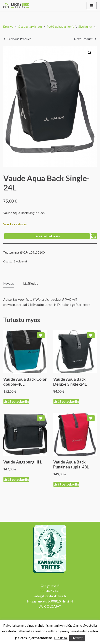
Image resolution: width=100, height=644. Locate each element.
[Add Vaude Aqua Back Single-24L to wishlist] (94, 236)
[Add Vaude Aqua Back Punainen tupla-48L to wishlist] (91, 418)
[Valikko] (92, 6)
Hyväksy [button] (77, 638)
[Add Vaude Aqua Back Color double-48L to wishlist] (41, 335)
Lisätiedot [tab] (31, 283)
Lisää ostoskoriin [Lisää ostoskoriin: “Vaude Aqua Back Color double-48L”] (16, 401)
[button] (90, 53)
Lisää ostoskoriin (47, 236)
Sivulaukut (85, 26)
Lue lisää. (61, 638)
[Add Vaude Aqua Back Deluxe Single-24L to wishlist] (91, 335)
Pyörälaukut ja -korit (60, 26)
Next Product (83, 39)
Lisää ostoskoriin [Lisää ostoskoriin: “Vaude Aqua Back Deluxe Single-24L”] (66, 401)
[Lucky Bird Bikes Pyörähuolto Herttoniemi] (16, 6)
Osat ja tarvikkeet (30, 26)
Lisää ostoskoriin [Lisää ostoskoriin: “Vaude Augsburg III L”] (16, 479)
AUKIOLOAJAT (50, 606)
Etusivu (8, 26)
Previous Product (19, 39)
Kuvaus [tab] (9, 283)
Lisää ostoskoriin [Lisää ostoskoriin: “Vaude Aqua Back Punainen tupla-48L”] (66, 484)
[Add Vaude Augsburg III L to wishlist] (41, 418)
